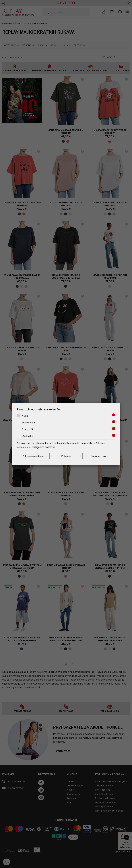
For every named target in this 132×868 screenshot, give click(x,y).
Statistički (28, 429)
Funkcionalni (29, 422)
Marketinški (29, 436)
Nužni (25, 416)
